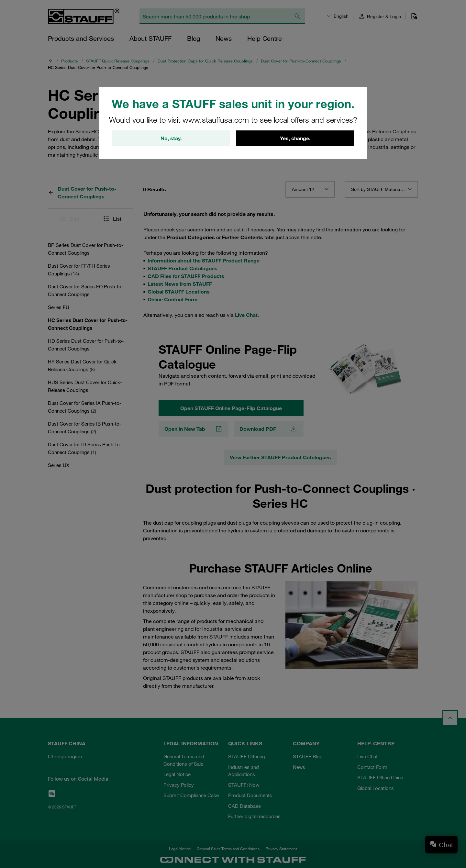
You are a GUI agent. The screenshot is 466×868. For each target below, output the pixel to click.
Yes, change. (295, 138)
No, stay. (171, 138)
